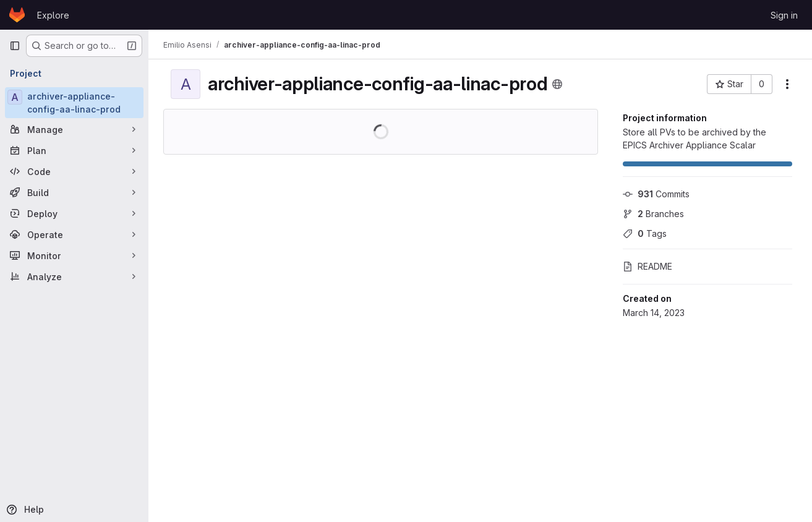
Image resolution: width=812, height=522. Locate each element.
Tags (645, 233)
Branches (653, 214)
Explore (53, 15)
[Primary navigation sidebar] (15, 46)
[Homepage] (17, 15)
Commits (656, 194)
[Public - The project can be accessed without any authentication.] (557, 84)
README (647, 266)
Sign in (784, 15)
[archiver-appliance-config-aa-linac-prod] (74, 103)
